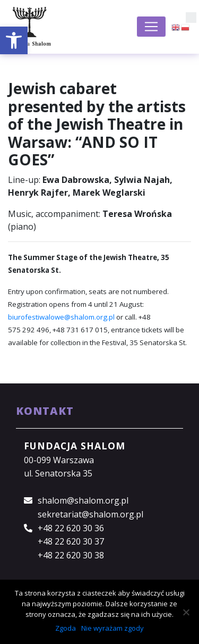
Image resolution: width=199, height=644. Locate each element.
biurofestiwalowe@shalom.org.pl (61, 317)
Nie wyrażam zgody (113, 628)
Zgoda (66, 628)
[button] (14, 40)
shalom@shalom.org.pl (83, 500)
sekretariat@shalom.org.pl (90, 514)
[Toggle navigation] (151, 27)
